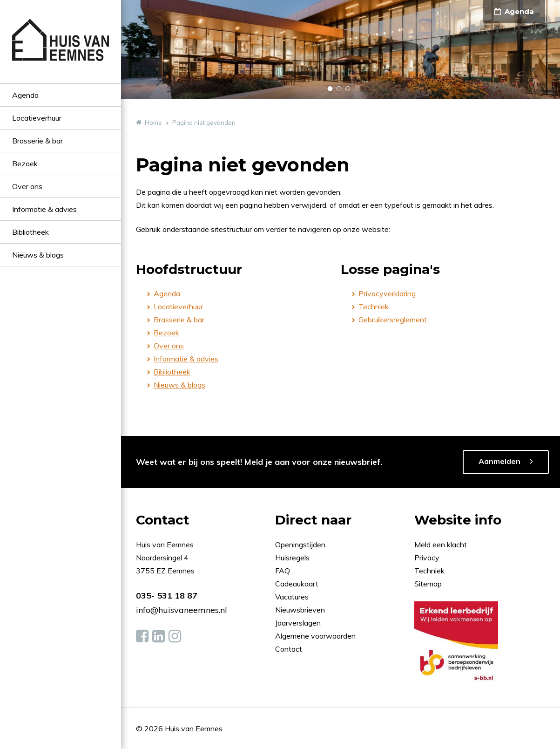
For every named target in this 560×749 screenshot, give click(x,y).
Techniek (374, 306)
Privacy (427, 558)
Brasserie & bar (37, 141)
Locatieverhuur (37, 118)
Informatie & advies (44, 209)
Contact (289, 649)
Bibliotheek (30, 232)
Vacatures (292, 597)
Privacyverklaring (387, 293)
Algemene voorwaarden (315, 636)
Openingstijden (300, 545)
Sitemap (428, 584)
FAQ (283, 571)
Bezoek (25, 163)
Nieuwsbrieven (301, 610)
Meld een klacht (441, 545)
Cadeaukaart (298, 584)
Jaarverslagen (299, 623)
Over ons (27, 186)
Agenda (25, 95)
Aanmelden (499, 461)
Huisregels (293, 558)
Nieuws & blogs (38, 255)
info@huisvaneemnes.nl (182, 610)
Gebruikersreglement (393, 320)
